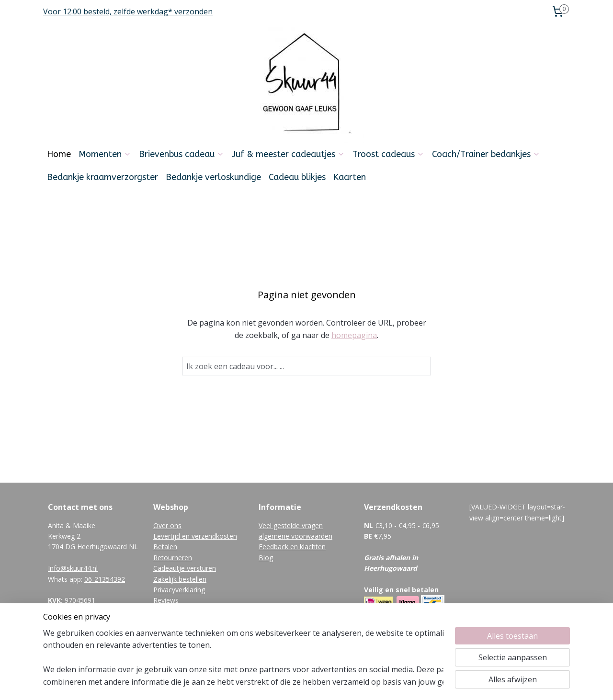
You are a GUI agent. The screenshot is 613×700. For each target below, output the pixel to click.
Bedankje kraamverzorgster (102, 177)
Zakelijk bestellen (180, 579)
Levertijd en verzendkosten (195, 536)
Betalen (165, 547)
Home (59, 154)
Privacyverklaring (179, 590)
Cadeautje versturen (185, 568)
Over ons (167, 525)
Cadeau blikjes (297, 177)
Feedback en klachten (292, 547)
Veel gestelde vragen (291, 525)
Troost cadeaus (388, 154)
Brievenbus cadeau (182, 154)
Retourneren (173, 558)
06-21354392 (105, 579)
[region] (243, 657)
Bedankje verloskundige (213, 177)
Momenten (105, 154)
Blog (266, 558)
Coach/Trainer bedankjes (486, 154)
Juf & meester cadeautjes (288, 154)
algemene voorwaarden (295, 536)
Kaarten (350, 177)
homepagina (354, 335)
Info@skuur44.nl (73, 568)
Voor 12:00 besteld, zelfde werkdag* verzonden (128, 11)
